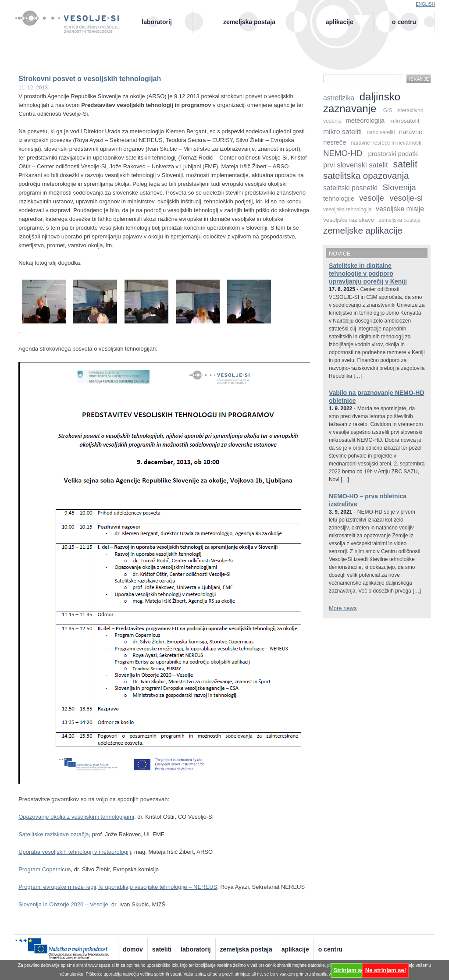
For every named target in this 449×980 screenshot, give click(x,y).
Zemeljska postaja (249, 22)
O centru (404, 22)
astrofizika (339, 98)
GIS (388, 110)
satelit (405, 164)
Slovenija (399, 187)
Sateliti (162, 949)
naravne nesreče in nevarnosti (386, 143)
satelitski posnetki (350, 188)
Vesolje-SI (72, 17)
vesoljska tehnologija (347, 209)
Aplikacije (340, 22)
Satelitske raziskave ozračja (53, 834)
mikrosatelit (404, 121)
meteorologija (365, 121)
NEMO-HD (343, 153)
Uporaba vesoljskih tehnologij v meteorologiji (75, 852)
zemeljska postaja (400, 220)
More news (343, 608)
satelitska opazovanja (366, 176)
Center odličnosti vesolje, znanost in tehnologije (72, 29)
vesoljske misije (400, 209)
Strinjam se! (350, 970)
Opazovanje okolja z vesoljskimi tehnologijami (76, 817)
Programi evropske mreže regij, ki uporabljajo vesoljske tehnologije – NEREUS (118, 887)
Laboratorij (157, 22)
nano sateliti (381, 132)
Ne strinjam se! (386, 970)
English (425, 4)
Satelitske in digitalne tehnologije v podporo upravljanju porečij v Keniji (368, 273)
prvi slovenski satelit (356, 165)
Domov (133, 949)
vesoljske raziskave (349, 220)
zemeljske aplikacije (363, 230)
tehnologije (339, 199)
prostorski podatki (393, 154)
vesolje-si (406, 198)
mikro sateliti (342, 132)
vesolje (371, 198)
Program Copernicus (45, 869)
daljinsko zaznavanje (362, 103)
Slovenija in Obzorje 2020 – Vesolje (63, 904)
